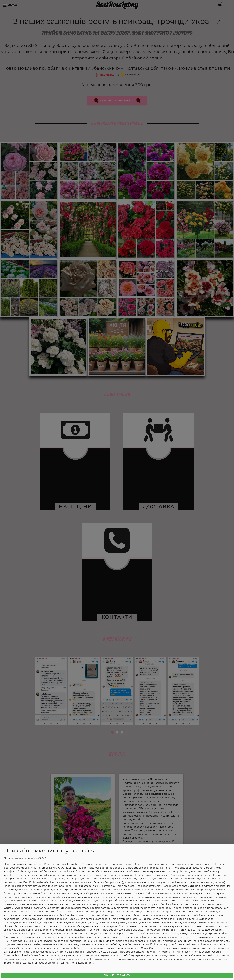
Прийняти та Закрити (117, 975)
